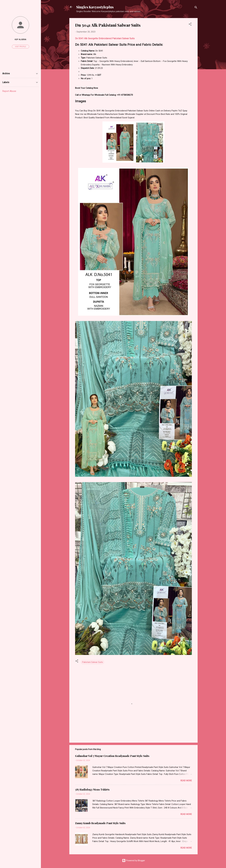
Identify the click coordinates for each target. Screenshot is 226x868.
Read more (186, 781)
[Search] (196, 8)
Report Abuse (9, 91)
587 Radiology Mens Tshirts (92, 790)
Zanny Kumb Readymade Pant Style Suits (100, 823)
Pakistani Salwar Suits (93, 662)
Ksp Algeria (20, 39)
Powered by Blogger (134, 860)
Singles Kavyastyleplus (95, 7)
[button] (190, 25)
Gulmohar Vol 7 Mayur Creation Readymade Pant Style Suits (112, 756)
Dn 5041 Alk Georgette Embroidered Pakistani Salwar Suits (105, 38)
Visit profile (21, 47)
